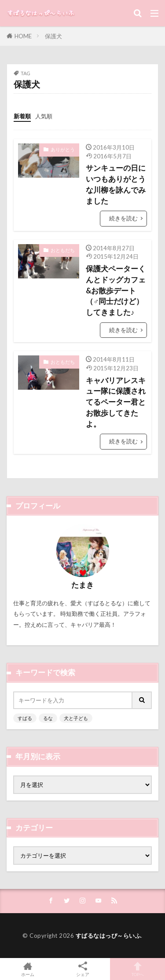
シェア (82, 969)
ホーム (27, 969)
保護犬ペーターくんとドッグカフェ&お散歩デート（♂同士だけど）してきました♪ (116, 291)
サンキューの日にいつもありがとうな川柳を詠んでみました (116, 184)
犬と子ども (76, 718)
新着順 (22, 116)
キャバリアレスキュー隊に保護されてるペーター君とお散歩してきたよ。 (116, 402)
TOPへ (137, 969)
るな (48, 718)
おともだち (63, 250)
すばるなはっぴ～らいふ (108, 936)
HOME (23, 36)
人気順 (44, 116)
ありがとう (63, 149)
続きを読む (123, 218)
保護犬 (53, 36)
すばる (25, 718)
